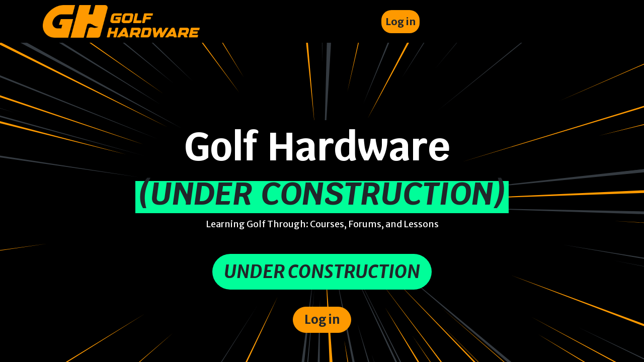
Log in (400, 21)
